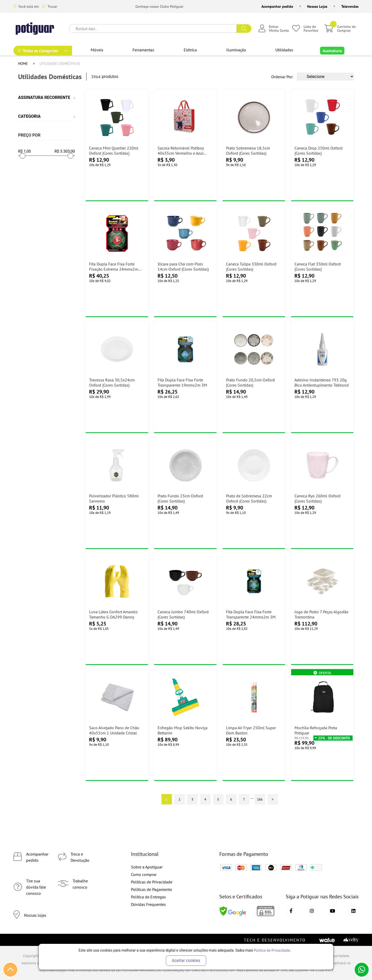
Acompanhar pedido (277, 6)
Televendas (350, 6)
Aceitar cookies (186, 961)
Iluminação (236, 50)
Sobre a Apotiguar (147, 867)
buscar (244, 29)
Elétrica (190, 50)
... (252, 797)
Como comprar (144, 874)
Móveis (97, 50)
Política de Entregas (148, 897)
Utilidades (284, 50)
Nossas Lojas (317, 6)
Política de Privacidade (272, 950)
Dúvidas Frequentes (148, 904)
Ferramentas (143, 50)
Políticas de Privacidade (152, 882)
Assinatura (332, 51)
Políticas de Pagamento (152, 889)
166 (260, 799)
